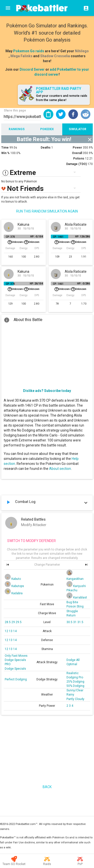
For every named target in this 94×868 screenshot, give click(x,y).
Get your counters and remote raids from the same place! (62, 98)
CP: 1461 (58, 237)
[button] (61, 114)
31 (75, 622)
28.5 (8, 622)
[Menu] (8, 8)
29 (14, 622)
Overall (77, 153)
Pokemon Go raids (29, 51)
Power (77, 148)
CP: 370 (10, 237)
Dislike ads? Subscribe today (47, 391)
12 (7, 631)
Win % (5, 153)
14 (15, 631)
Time (5, 148)
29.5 (19, 622)
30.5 (70, 622)
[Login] (85, 8)
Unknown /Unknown (24, 242)
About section (60, 469)
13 (11, 631)
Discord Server (32, 69)
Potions (79, 159)
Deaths (46, 148)
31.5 (80, 622)
